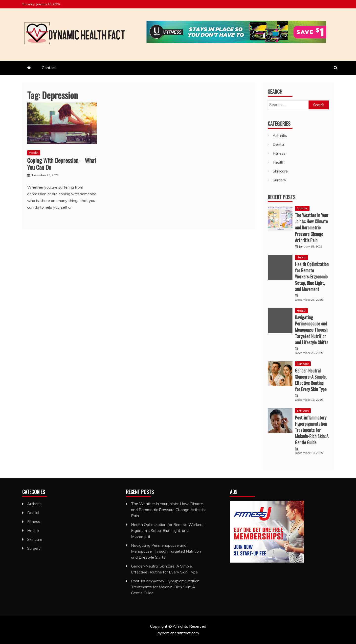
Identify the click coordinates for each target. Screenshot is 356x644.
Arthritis (280, 135)
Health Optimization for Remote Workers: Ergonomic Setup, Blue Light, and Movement (312, 277)
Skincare (280, 171)
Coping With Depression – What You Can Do (62, 164)
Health (34, 153)
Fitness (279, 153)
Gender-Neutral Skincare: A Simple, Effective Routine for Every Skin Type (311, 380)
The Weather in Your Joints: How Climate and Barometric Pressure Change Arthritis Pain (312, 228)
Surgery (279, 180)
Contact (49, 68)
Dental (279, 144)
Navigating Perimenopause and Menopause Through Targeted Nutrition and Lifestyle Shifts (312, 330)
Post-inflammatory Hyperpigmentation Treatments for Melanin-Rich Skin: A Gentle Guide (312, 430)
